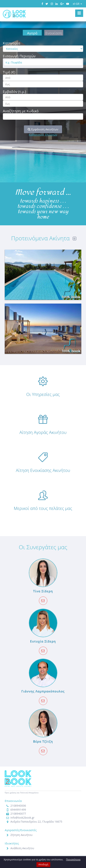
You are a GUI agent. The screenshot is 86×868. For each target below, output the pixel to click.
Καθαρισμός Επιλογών (43, 135)
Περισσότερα (73, 860)
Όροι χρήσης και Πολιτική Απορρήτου (22, 793)
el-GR (77, 4)
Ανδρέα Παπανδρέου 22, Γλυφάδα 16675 (36, 822)
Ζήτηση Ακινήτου (21, 835)
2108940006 (18, 806)
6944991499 (18, 810)
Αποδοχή (43, 864)
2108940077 (18, 814)
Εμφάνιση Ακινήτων (43, 129)
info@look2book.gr (22, 818)
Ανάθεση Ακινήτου (22, 848)
